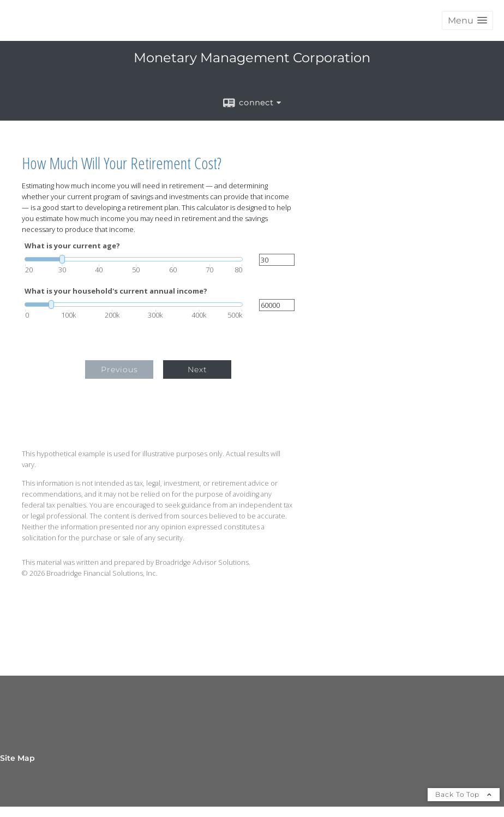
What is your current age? (72, 246)
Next (197, 369)
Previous (119, 369)
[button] (467, 20)
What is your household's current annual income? (116, 291)
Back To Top (464, 794)
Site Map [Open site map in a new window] (17, 758)
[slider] (134, 259)
